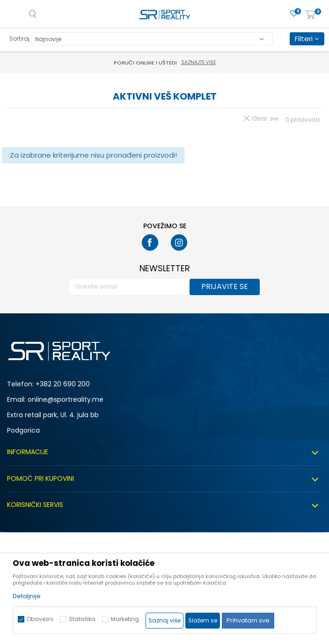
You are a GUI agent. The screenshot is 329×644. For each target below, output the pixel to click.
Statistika (82, 619)
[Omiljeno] (294, 14)
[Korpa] (310, 15)
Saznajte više (198, 62)
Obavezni (40, 619)
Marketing (125, 619)
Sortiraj (19, 39)
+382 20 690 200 (63, 384)
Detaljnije (27, 596)
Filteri (307, 39)
